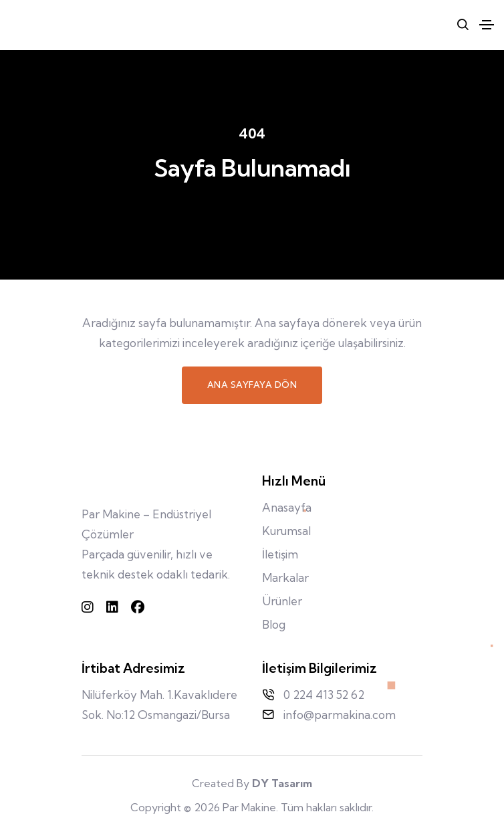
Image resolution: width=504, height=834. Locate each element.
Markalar (285, 578)
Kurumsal (286, 531)
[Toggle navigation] (487, 25)
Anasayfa (287, 507)
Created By (252, 783)
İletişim (280, 554)
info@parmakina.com (340, 715)
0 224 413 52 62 (324, 695)
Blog (274, 624)
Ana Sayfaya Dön (252, 385)
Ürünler (282, 601)
